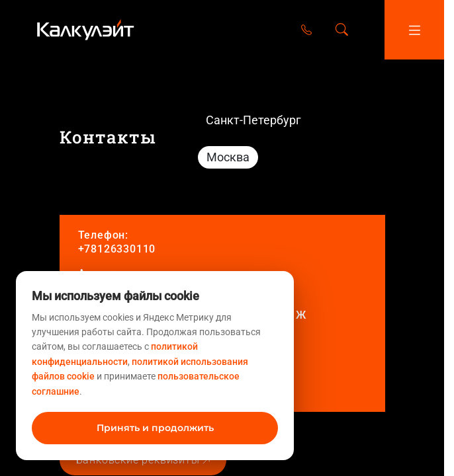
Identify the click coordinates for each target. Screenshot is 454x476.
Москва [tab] (228, 157)
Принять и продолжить (155, 428)
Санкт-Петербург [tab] (253, 120)
